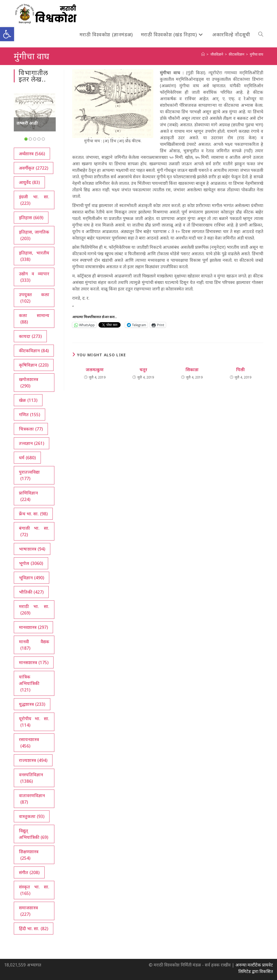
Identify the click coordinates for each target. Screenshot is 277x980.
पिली (240, 370)
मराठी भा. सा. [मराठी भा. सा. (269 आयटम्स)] (34, 610)
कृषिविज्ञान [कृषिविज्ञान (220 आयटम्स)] (34, 365)
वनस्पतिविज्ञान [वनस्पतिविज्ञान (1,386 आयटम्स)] (31, 778)
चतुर (143, 370)
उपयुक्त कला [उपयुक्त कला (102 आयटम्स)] (34, 298)
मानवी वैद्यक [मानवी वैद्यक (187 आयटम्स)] (34, 645)
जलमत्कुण (95, 370)
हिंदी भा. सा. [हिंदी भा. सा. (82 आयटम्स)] (34, 929)
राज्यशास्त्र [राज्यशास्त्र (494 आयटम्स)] (33, 760)
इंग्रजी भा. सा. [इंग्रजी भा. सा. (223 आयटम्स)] (34, 200)
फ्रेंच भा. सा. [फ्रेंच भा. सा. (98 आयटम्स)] (33, 514)
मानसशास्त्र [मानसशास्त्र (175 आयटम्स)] (34, 662)
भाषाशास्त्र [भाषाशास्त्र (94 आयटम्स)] (32, 549)
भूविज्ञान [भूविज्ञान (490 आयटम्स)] (32, 578)
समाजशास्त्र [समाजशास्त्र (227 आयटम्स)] (28, 911)
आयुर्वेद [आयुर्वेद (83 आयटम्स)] (29, 182)
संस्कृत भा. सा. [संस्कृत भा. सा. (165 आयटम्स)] (34, 890)
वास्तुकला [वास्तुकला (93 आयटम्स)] (32, 816)
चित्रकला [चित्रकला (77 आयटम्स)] (31, 429)
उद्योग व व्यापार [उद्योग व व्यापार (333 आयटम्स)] (34, 277)
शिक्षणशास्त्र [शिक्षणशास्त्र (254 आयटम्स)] (29, 855)
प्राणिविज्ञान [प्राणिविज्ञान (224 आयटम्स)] (28, 496)
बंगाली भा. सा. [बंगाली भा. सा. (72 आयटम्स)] (34, 531)
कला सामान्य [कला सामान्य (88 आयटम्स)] (34, 319)
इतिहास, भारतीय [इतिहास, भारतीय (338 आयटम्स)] (34, 256)
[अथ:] (203, 54)
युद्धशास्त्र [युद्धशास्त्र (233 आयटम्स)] (32, 704)
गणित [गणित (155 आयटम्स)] (29, 415)
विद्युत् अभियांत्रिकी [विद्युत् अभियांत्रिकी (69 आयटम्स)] (34, 834)
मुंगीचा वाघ (256, 54)
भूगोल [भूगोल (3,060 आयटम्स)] (31, 563)
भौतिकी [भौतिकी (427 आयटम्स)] (31, 592)
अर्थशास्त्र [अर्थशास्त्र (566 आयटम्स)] (32, 154)
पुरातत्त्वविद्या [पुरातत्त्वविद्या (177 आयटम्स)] (29, 475)
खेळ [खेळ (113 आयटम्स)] (28, 400)
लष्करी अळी (27, 123)
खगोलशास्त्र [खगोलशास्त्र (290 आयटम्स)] (29, 383)
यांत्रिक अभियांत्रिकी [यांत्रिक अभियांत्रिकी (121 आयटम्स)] (29, 683)
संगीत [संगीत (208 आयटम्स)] (29, 872)
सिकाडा (192, 370)
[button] (7, 34)
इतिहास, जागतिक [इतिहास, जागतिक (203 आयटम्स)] (34, 235)
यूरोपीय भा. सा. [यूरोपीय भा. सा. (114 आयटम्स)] (34, 722)
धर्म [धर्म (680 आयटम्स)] (27, 458)
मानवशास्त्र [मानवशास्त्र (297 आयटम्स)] (33, 627)
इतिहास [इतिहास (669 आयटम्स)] (31, 218)
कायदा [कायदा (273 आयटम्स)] (30, 336)
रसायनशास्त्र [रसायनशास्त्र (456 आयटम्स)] (29, 743)
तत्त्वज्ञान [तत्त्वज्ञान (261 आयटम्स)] (32, 443)
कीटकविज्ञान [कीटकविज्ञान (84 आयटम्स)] (34, 351)
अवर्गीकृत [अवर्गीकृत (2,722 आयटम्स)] (34, 168)
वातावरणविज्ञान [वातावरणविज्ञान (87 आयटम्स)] (32, 799)
